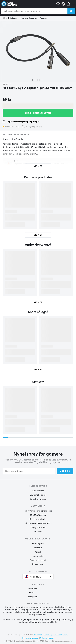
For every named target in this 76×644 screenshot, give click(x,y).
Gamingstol (38, 556)
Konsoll (38, 552)
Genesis (7, 84)
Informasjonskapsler (31, 638)
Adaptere (43, 18)
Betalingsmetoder (38, 519)
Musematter (38, 564)
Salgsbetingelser (38, 499)
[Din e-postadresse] (29, 471)
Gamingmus (38, 544)
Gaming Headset (38, 560)
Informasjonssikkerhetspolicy (38, 523)
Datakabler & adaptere (29, 18)
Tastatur (38, 548)
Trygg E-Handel (38, 528)
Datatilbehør (13, 18)
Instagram (33, 597)
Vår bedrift (38, 635)
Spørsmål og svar (38, 495)
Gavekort (38, 532)
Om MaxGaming (38, 515)
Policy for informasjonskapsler (38, 511)
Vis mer (38, 235)
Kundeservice (38, 491)
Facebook (32, 589)
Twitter (31, 593)
